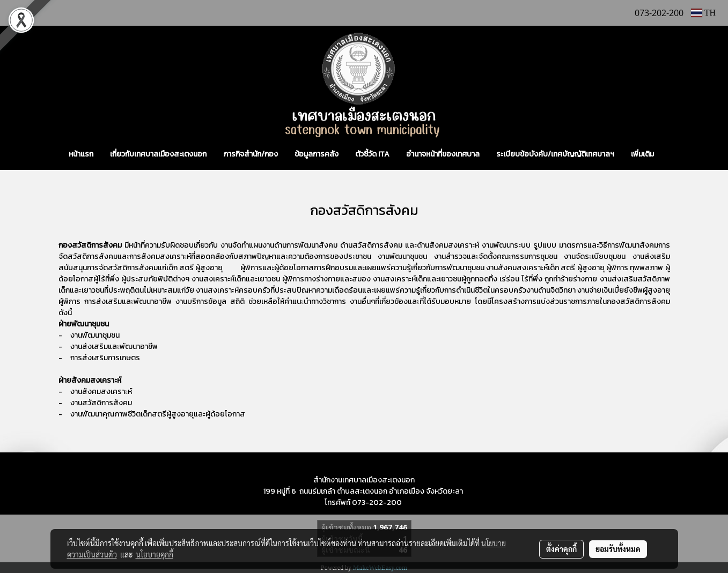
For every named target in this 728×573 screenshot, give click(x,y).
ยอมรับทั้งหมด (618, 549)
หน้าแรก (81, 154)
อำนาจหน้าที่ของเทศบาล (443, 154)
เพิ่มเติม (642, 154)
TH (703, 13)
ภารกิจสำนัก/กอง (251, 154)
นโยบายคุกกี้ (155, 554)
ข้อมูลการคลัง (317, 154)
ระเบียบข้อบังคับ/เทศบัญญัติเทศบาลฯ (555, 154)
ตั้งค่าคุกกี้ (561, 549)
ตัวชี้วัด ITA (372, 154)
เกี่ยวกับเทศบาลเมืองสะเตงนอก (158, 154)
